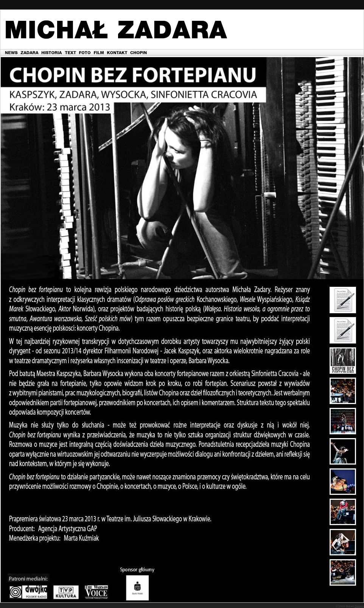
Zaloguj (359, 606)
